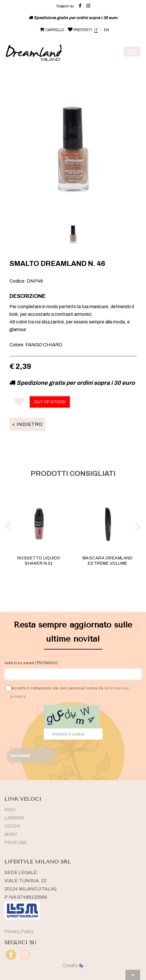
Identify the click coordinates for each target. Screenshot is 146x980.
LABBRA (14, 818)
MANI (11, 834)
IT (96, 30)
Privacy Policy (19, 931)
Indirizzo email (19, 663)
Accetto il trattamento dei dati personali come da (67, 692)
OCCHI (12, 826)
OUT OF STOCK (50, 402)
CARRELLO (51, 30)
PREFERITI (79, 30)
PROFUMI (16, 842)
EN (106, 30)
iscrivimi (20, 756)
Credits (73, 965)
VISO (10, 810)
